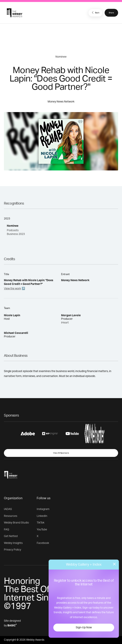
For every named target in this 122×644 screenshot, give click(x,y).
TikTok (41, 523)
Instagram (43, 509)
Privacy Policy (12, 550)
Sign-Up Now (84, 628)
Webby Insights (13, 543)
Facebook (43, 543)
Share (111, 13)
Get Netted (11, 536)
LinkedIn (42, 516)
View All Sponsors (61, 453)
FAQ (7, 530)
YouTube (42, 530)
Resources (11, 516)
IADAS (8, 509)
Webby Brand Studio (16, 523)
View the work (12, 289)
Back (95, 13)
